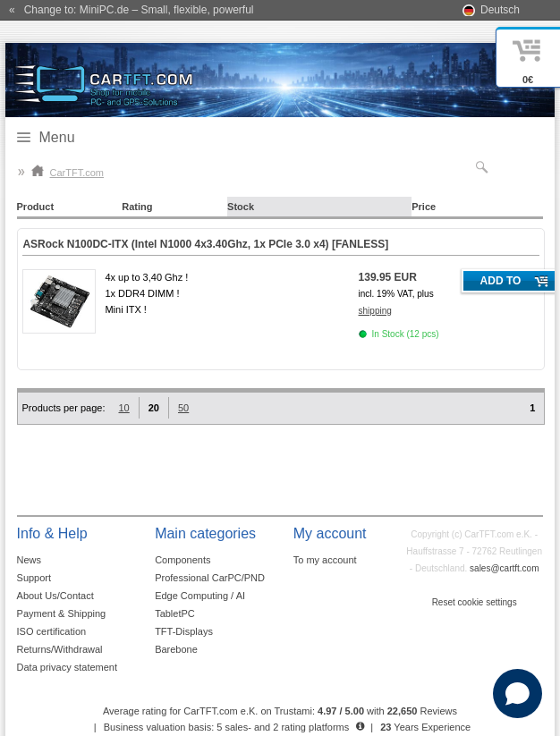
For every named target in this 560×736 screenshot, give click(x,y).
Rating (137, 207)
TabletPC (175, 613)
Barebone (176, 649)
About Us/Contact (55, 596)
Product (36, 207)
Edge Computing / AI (200, 596)
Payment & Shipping (62, 613)
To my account (325, 560)
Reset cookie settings (475, 602)
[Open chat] (518, 694)
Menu (57, 137)
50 (183, 408)
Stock (241, 207)
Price (424, 207)
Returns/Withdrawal (60, 649)
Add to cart (501, 283)
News (30, 560)
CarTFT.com (68, 173)
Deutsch (500, 10)
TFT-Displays (184, 631)
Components (182, 560)
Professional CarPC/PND (210, 578)
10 (123, 408)
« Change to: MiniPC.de (131, 10)
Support (34, 578)
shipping (375, 311)
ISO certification (52, 631)
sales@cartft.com (504, 568)
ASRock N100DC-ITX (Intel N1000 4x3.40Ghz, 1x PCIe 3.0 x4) (205, 244)
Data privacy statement (68, 667)
